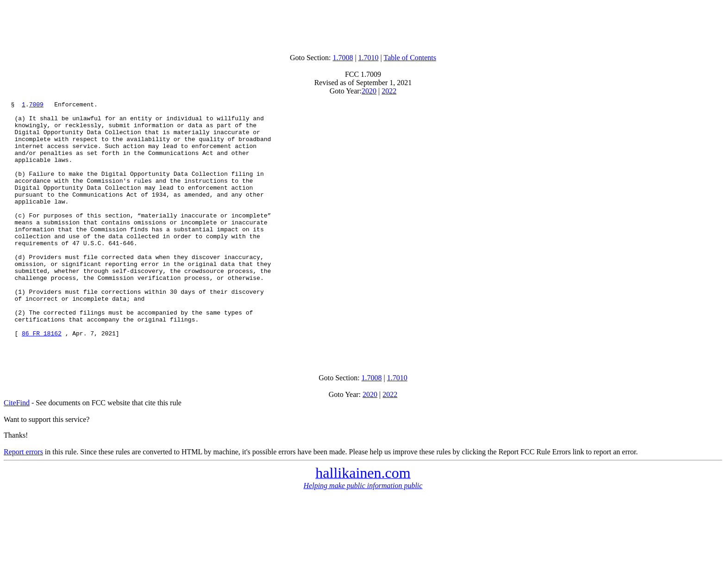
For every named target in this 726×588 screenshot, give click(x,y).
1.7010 (369, 58)
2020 (369, 91)
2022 (389, 91)
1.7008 (343, 58)
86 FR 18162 (42, 380)
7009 (36, 105)
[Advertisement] (363, 25)
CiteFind (17, 453)
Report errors (23, 502)
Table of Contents (410, 58)
